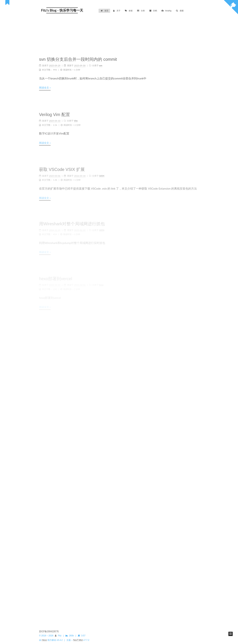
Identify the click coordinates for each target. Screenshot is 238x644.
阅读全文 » (45, 87)
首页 (104, 11)
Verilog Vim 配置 (55, 113)
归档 (153, 11)
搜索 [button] (180, 11)
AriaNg (166, 11)
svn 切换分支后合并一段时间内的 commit (78, 58)
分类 (141, 11)
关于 (117, 11)
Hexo (44, 640)
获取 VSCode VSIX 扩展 (62, 167)
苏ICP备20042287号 (49, 631)
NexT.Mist (78, 640)
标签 (129, 11)
